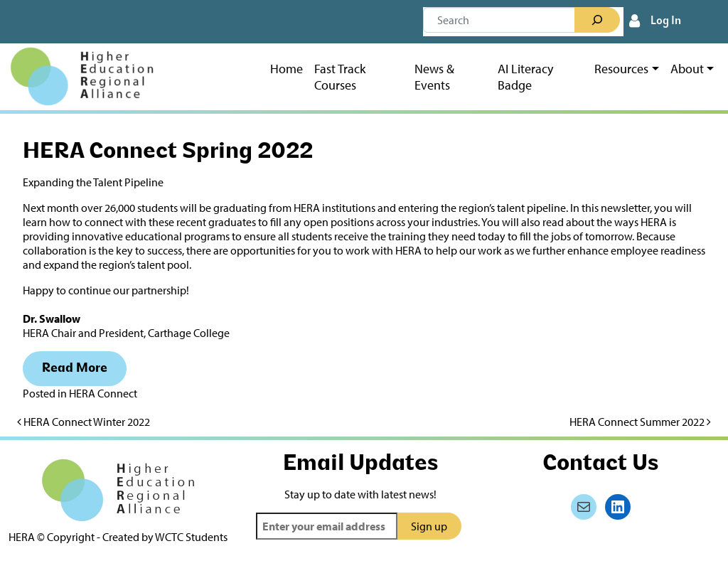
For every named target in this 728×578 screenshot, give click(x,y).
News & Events (434, 77)
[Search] (597, 20)
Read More (75, 369)
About (687, 69)
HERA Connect (103, 393)
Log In (666, 21)
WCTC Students (191, 537)
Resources (621, 69)
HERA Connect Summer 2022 (640, 422)
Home (287, 69)
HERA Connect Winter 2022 (84, 422)
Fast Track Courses (340, 77)
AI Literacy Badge (525, 77)
